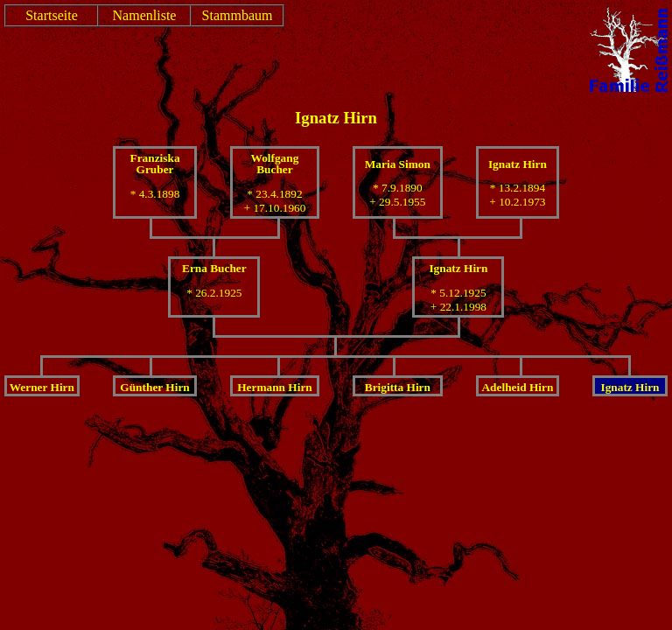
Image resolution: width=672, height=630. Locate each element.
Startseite (52, 15)
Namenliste (145, 15)
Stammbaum (238, 15)
